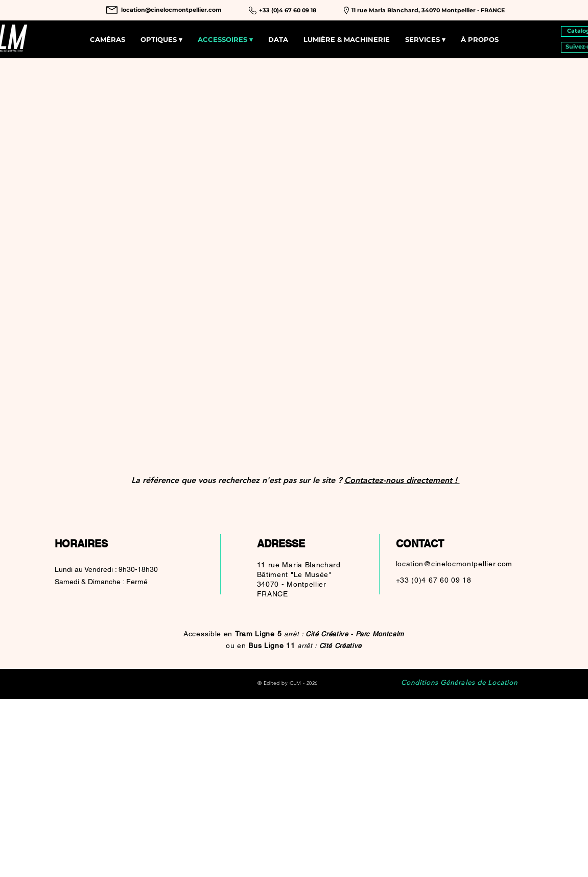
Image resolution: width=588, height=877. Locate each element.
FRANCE (273, 594)
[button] (425, 40)
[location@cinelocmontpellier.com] (171, 10)
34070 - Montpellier (292, 584)
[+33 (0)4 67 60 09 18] (288, 10)
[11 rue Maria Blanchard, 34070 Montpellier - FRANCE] (428, 10)
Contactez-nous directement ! (402, 480)
